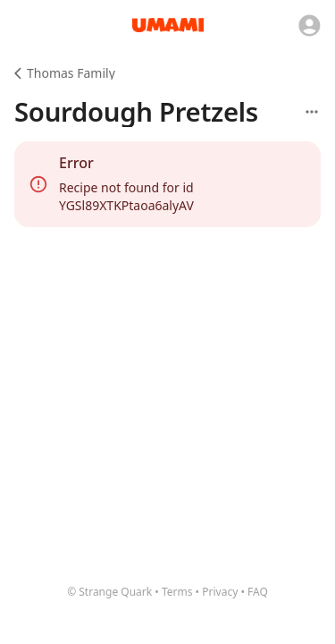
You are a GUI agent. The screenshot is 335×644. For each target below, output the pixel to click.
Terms (177, 592)
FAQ (258, 592)
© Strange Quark (109, 592)
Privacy (220, 592)
